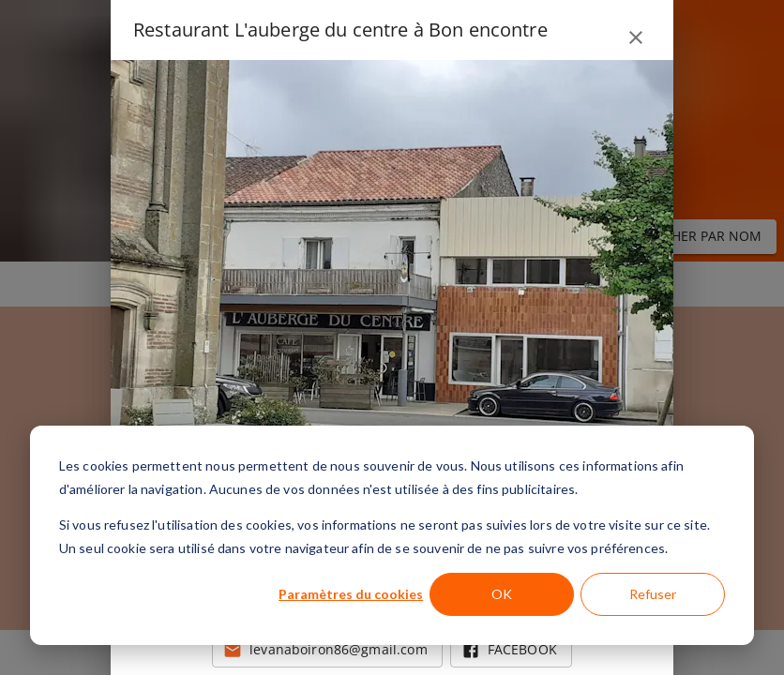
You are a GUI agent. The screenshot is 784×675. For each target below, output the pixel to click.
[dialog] (392, 535)
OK (502, 594)
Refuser (653, 594)
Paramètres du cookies (351, 594)
